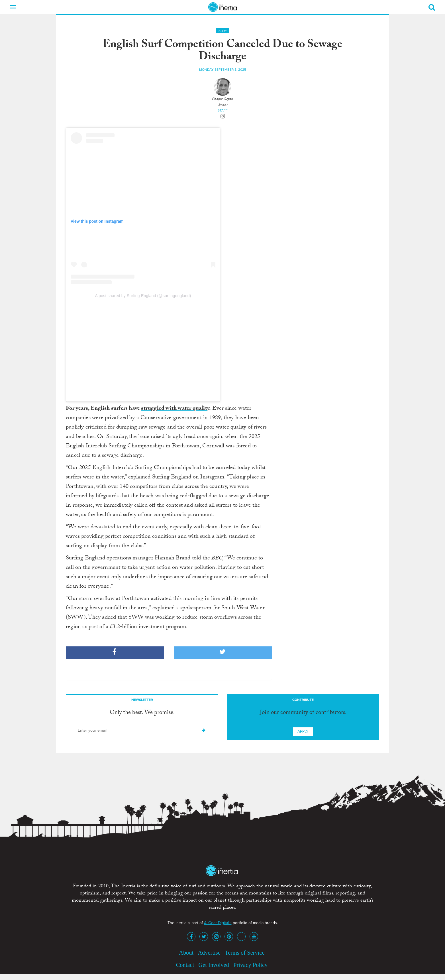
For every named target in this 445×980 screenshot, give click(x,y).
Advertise (209, 953)
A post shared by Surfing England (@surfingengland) (143, 296)
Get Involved (214, 965)
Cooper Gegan (222, 100)
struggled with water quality (175, 409)
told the (207, 559)
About (186, 953)
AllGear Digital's (218, 923)
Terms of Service (245, 953)
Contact (185, 965)
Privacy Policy (250, 965)
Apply (303, 732)
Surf (223, 31)
